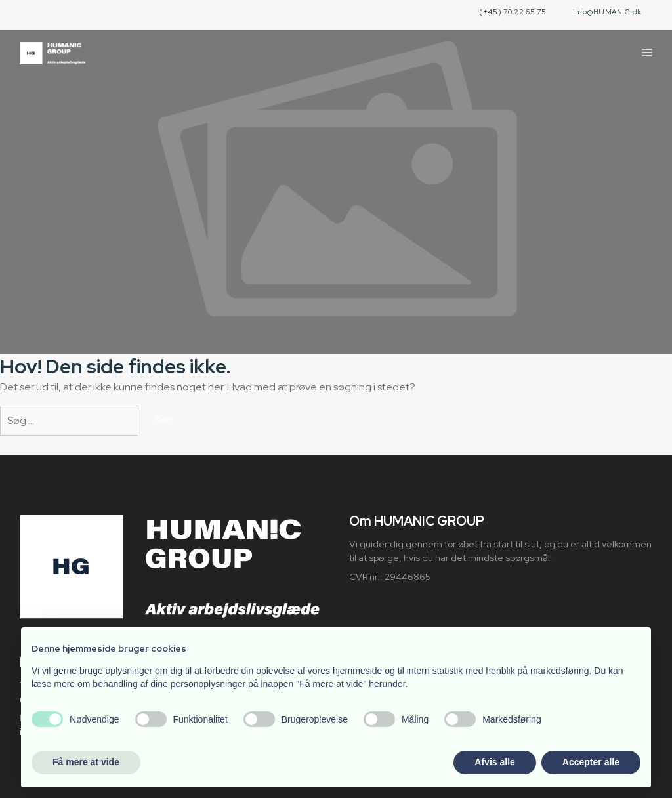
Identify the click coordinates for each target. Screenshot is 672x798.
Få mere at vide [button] (86, 762)
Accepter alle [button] (591, 762)
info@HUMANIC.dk (607, 12)
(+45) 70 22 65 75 (513, 12)
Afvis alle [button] (494, 762)
